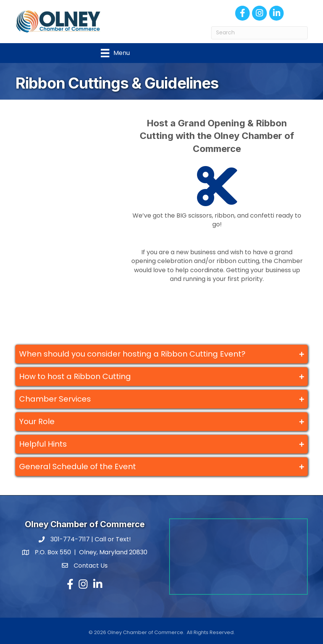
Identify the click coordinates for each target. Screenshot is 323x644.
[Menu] (115, 53)
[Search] (259, 33)
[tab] (161, 354)
